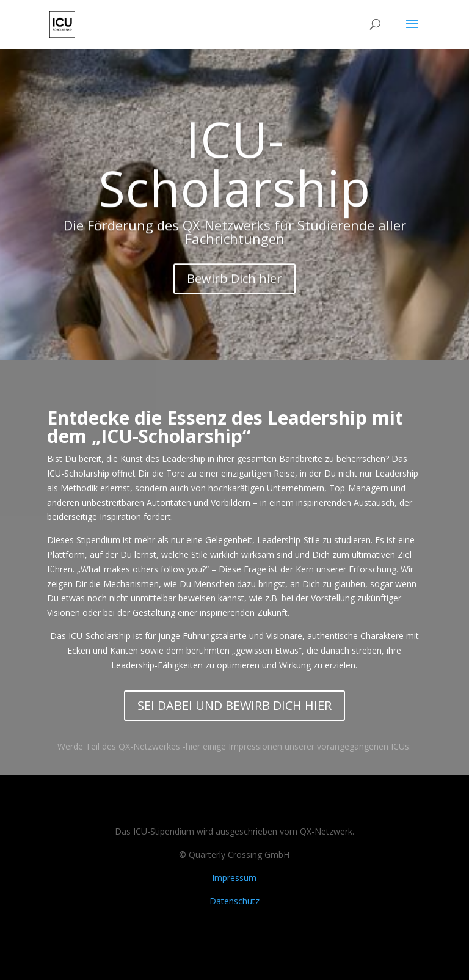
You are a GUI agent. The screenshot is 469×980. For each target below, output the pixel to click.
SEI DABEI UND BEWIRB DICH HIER (234, 705)
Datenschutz (234, 901)
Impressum (234, 878)
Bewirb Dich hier (234, 286)
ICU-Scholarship (234, 170)
